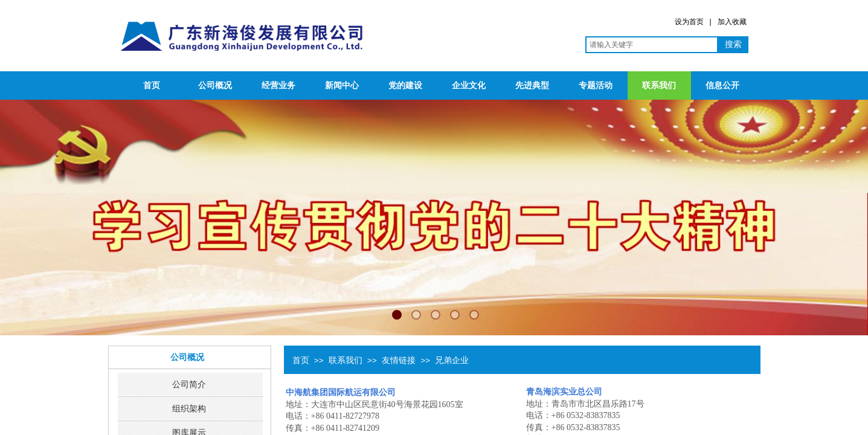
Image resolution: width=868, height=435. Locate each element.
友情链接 (399, 360)
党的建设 (405, 85)
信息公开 (722, 85)
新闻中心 (342, 85)
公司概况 (215, 85)
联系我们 (659, 85)
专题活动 (596, 85)
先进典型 (532, 85)
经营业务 (278, 85)
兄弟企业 (452, 360)
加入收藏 (732, 22)
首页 (152, 85)
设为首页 (689, 22)
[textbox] (652, 45)
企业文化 (469, 85)
